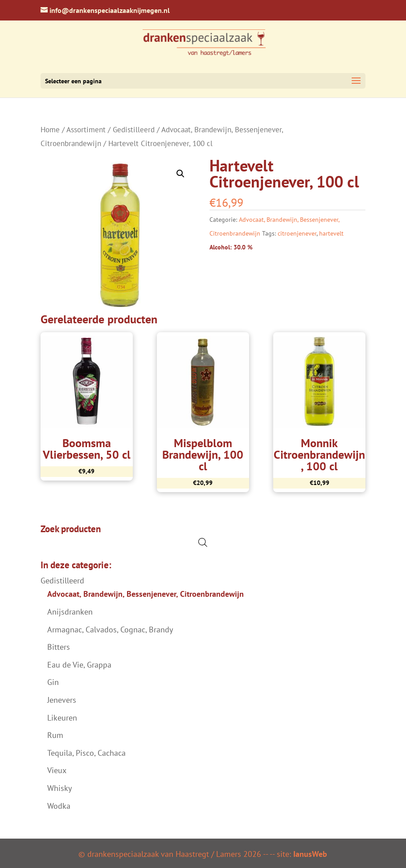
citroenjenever (297, 233)
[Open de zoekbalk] (203, 542)
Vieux (57, 770)
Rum (55, 735)
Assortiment (86, 130)
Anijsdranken (70, 612)
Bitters (59, 647)
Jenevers (62, 700)
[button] (180, 174)
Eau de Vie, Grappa (79, 665)
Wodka (59, 806)
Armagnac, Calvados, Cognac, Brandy (110, 630)
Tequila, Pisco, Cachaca (86, 753)
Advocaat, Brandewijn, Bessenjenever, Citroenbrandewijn (146, 594)
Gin (53, 682)
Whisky (59, 788)
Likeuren (62, 718)
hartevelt (331, 233)
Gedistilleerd (134, 130)
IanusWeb (310, 854)
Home (50, 130)
